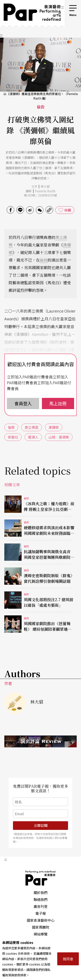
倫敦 (44, 260)
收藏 (68, 210)
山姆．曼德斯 (59, 437)
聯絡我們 (41, 899)
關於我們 (41, 893)
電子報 (41, 913)
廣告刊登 (41, 906)
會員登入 (23, 403)
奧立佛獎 (32, 427)
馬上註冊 (58, 403)
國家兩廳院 (41, 927)
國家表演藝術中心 (41, 920)
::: (62, 7)
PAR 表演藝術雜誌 (41, 878)
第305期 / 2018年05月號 (40, 195)
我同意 (68, 959)
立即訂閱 (41, 825)
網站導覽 (41, 934)
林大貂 (45, 186)
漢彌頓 (54, 427)
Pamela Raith (45, 191)
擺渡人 (33, 437)
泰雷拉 (13, 437)
